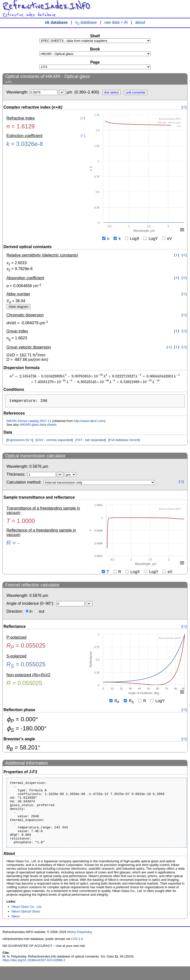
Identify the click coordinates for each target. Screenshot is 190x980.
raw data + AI (116, 22)
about (140, 22)
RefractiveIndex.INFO (46, 6)
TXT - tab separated (91, 441)
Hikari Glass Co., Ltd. (27, 920)
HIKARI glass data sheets (38, 426)
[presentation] (95, 379)
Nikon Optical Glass (26, 925)
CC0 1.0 (77, 952)
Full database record (124, 441)
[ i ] (184, 107)
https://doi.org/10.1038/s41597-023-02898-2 (34, 974)
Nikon (16, 930)
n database (86, 22)
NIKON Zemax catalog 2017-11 (29, 422)
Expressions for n (20, 441)
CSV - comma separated (54, 441)
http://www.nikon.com (89, 422)
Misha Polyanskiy (80, 945)
